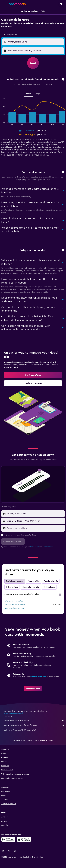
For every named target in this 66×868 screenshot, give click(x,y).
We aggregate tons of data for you (34, 725)
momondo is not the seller (34, 721)
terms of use (35, 547)
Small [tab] (29, 94)
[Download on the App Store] (24, 839)
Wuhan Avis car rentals (14, 608)
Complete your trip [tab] (31, 587)
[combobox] (10, 35)
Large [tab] (37, 94)
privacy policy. (48, 547)
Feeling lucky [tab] (49, 587)
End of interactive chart (1, 123)
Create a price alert (38, 677)
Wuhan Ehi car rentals (14, 601)
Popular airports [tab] (51, 581)
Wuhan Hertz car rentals (15, 605)
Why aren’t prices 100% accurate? (34, 730)
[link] (33, 375)
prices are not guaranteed (13, 713)
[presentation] (60, 595)
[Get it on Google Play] (8, 839)
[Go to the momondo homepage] (17, 4)
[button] (4, 4)
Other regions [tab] (12, 587)
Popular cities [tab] (34, 581)
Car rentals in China (30, 740)
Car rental (17, 740)
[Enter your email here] (35, 528)
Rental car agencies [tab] (15, 581)
